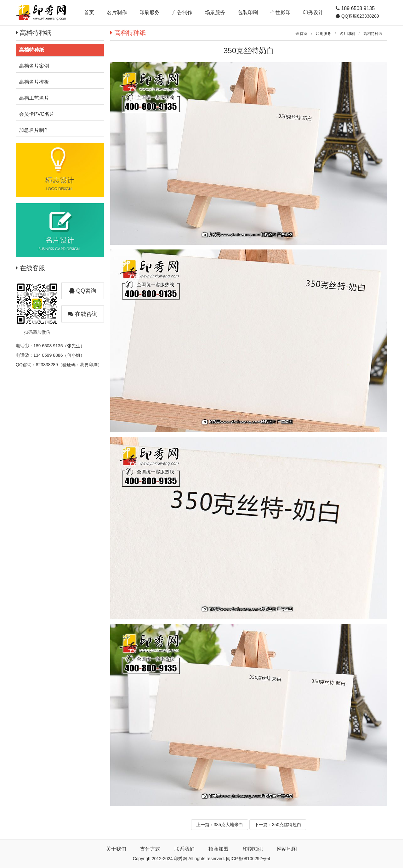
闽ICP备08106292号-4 (248, 859)
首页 (89, 12)
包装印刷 (248, 12)
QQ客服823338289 (360, 16)
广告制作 (182, 12)
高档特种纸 (373, 34)
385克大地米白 (228, 825)
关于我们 (116, 849)
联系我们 (184, 849)
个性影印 (281, 12)
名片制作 (117, 12)
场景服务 (215, 12)
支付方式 (150, 849)
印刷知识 (253, 849)
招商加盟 (219, 849)
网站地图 (287, 849)
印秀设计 (313, 12)
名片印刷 (347, 34)
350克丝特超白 (287, 825)
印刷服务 (150, 12)
